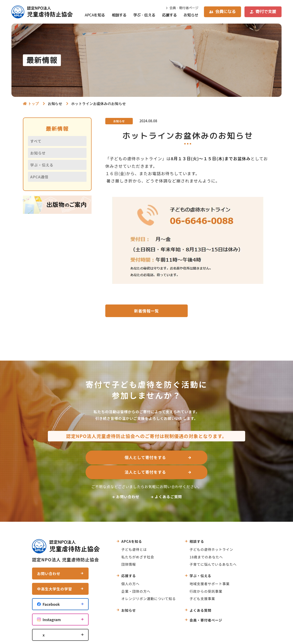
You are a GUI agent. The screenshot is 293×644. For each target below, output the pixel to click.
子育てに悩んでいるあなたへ (213, 550)
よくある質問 (200, 596)
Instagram (52, 605)
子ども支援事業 (202, 584)
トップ (33, 104)
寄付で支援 (266, 12)
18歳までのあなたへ (206, 542)
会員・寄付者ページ (184, 8)
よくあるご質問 (168, 482)
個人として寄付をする (96, 458)
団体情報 (129, 550)
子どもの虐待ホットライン (211, 535)
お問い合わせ (128, 482)
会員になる (225, 12)
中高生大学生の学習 (55, 575)
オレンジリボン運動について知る (149, 584)
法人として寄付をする (195, 458)
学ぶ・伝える (144, 15)
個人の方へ (130, 569)
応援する (169, 15)
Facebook (51, 590)
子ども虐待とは (134, 535)
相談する (119, 15)
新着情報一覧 (146, 311)
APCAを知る (95, 15)
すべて (36, 141)
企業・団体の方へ (136, 577)
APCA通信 (39, 177)
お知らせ (191, 15)
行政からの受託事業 (206, 577)
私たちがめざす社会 (138, 542)
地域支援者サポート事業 (210, 569)
